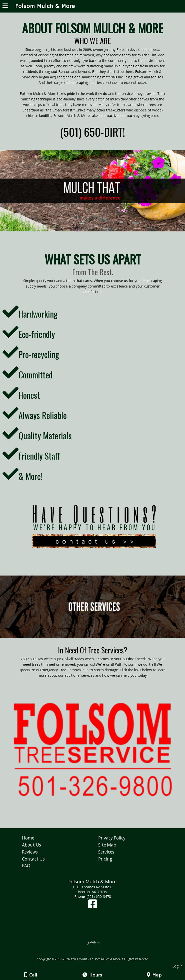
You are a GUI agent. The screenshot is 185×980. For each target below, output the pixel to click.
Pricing (105, 859)
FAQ (26, 866)
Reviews (30, 852)
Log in (177, 966)
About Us (31, 845)
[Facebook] (93, 906)
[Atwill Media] (97, 954)
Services (106, 852)
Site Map (107, 845)
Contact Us (33, 859)
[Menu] (5, 7)
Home (28, 838)
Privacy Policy (112, 838)
